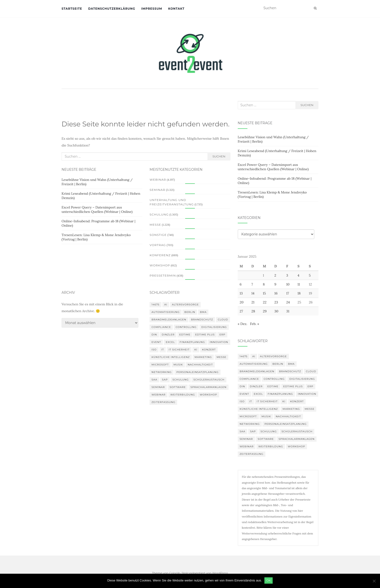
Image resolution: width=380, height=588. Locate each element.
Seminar (157, 190)
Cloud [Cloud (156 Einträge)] (223, 320)
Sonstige (158, 235)
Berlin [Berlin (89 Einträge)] (190, 312)
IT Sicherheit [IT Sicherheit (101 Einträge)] (179, 350)
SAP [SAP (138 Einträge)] (165, 380)
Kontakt (176, 9)
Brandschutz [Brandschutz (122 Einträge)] (202, 320)
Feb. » (254, 324)
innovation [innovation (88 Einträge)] (219, 342)
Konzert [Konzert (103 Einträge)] (209, 350)
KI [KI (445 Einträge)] (196, 350)
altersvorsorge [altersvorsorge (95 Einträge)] (186, 305)
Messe (155, 225)
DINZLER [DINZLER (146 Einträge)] (168, 335)
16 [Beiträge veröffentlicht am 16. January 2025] (276, 293)
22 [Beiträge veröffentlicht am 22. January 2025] (265, 302)
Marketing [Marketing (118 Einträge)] (203, 357)
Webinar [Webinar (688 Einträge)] (158, 395)
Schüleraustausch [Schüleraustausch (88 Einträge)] (209, 380)
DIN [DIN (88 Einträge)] (154, 335)
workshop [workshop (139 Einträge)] (208, 395)
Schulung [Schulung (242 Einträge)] (181, 380)
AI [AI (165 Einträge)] (166, 305)
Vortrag (158, 245)
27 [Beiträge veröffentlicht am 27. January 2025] (241, 311)
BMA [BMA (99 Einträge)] (203, 312)
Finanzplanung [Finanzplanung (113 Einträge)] (192, 342)
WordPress (220, 573)
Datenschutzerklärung (112, 9)
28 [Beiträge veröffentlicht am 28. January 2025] (253, 311)
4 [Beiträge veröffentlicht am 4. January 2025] (298, 275)
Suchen (219, 156)
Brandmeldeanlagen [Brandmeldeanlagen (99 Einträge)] (169, 320)
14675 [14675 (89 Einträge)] (155, 305)
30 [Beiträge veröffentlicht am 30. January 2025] (276, 311)
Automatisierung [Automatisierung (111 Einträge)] (166, 312)
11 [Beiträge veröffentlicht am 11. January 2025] (299, 284)
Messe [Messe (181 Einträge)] (222, 357)
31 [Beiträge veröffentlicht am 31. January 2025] (288, 311)
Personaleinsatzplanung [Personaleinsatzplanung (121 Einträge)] (198, 372)
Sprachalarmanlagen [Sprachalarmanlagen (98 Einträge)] (209, 387)
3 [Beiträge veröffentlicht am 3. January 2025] (287, 275)
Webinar (158, 180)
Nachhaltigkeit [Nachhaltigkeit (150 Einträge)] (200, 365)
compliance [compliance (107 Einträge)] (161, 327)
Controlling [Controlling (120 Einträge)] (186, 327)
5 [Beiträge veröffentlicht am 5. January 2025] (310, 275)
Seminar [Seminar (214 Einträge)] (158, 387)
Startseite (72, 9)
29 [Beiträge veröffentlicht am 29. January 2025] (265, 311)
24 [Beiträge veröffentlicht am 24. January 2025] (288, 302)
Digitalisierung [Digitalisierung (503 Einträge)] (214, 327)
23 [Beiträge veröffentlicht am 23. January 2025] (276, 302)
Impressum (152, 9)
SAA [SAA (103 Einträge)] (154, 380)
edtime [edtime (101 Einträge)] (185, 335)
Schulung (159, 214)
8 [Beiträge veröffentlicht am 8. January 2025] (264, 284)
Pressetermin (163, 275)
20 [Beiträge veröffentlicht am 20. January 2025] (242, 302)
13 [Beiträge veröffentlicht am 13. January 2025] (241, 293)
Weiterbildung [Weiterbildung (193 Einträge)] (183, 395)
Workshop (160, 265)
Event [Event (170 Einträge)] (156, 342)
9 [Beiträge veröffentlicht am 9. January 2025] (275, 284)
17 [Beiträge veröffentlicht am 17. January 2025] (288, 293)
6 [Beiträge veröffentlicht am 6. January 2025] (241, 284)
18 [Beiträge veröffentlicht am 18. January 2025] (299, 293)
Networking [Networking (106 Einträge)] (162, 372)
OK (269, 580)
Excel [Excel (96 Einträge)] (170, 342)
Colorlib (175, 573)
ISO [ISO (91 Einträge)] (154, 350)
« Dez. (243, 324)
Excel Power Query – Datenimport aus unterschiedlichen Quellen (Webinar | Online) (97, 209)
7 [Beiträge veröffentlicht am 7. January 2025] (252, 284)
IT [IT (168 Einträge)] (163, 350)
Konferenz (160, 255)
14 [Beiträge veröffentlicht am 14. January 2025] (253, 293)
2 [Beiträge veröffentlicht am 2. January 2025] (275, 275)
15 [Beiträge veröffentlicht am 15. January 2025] (264, 293)
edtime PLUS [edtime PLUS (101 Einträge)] (205, 335)
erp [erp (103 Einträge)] (222, 335)
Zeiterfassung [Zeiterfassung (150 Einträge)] (163, 402)
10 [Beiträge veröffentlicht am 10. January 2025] (288, 284)
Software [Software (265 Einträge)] (178, 387)
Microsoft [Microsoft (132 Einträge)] (160, 365)
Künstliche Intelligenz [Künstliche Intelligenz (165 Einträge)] (171, 357)
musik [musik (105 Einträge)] (178, 365)
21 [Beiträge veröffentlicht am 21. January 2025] (253, 302)
